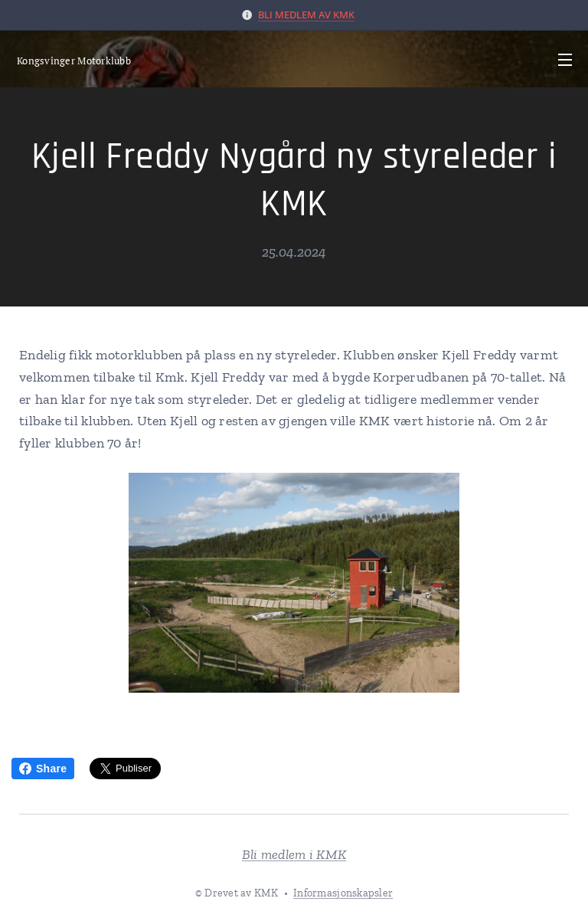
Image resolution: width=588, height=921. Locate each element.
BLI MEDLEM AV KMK (306, 15)
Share (43, 769)
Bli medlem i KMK (294, 854)
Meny (565, 60)
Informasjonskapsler (343, 893)
